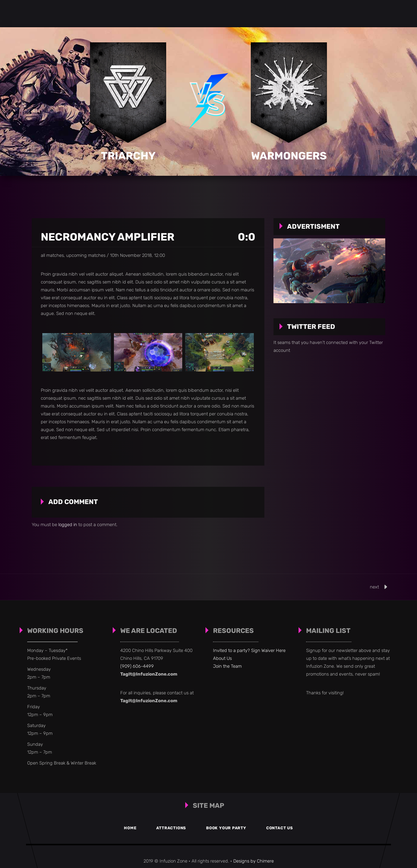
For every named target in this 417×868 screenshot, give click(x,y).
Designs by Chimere (254, 861)
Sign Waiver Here (268, 650)
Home (126, 828)
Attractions (170, 828)
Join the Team (227, 666)
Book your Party (227, 828)
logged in (68, 525)
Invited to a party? (232, 650)
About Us (222, 658)
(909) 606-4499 (137, 666)
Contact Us (283, 828)
